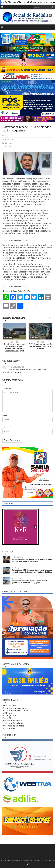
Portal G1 (7, 718)
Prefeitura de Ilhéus (12, 721)
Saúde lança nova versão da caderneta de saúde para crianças (40, 346)
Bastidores (9, 143)
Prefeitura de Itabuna (13, 723)
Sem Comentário (11, 139)
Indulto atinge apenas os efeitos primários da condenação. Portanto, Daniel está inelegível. (15, 347)
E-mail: (6, 427)
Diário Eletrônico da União (15, 710)
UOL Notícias (9, 728)
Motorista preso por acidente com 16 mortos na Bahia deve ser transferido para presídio (32, 560)
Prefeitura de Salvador (13, 726)
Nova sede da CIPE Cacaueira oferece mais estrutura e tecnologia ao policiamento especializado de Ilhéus (32, 571)
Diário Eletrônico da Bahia (15, 708)
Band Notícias (9, 705)
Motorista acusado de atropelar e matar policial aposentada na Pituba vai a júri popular (29, 582)
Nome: (5, 415)
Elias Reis (7, 147)
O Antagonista (9, 716)
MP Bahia (7, 713)
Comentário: (8, 388)
